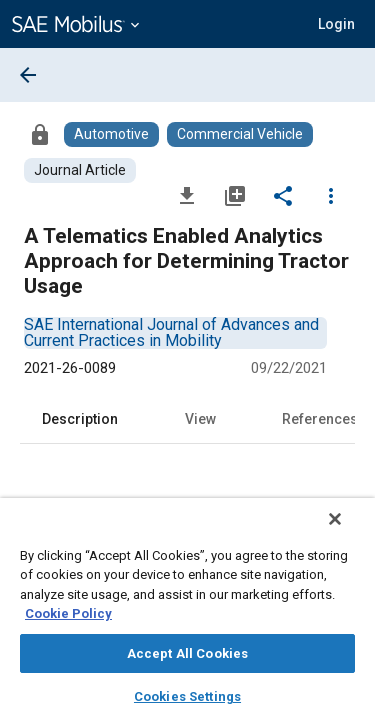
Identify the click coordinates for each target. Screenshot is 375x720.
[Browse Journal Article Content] (80, 170)
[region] (187, 615)
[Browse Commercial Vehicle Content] (240, 134)
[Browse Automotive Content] (111, 134)
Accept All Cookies (187, 653)
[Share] (283, 195)
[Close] (349, 532)
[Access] (40, 134)
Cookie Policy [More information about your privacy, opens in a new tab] (68, 613)
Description (80, 419)
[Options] (331, 195)
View (200, 419)
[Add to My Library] (235, 195)
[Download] (187, 195)
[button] (336, 24)
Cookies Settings (187, 696)
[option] (171, 332)
